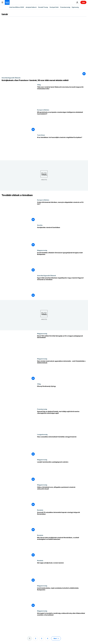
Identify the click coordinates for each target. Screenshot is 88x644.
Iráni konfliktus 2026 (17, 7)
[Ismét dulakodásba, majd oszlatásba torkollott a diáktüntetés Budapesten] (62, 597)
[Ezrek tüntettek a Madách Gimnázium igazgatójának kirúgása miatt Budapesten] (62, 262)
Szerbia (40, 225)
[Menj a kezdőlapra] (7, 2)
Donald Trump (43, 7)
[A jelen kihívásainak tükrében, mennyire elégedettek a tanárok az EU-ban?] (62, 212)
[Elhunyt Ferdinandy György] (62, 396)
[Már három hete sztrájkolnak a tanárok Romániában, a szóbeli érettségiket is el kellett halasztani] (62, 547)
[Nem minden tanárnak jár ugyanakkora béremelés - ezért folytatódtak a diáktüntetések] (62, 370)
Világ (39, 85)
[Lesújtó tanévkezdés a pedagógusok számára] (62, 471)
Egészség (75, 7)
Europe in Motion (43, 110)
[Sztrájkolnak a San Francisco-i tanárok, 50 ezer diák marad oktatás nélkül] (44, 80)
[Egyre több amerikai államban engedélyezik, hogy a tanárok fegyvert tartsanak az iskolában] (62, 287)
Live (83, 2)
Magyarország (42, 250)
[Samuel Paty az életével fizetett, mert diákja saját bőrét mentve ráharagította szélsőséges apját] (62, 421)
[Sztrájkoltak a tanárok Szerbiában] (62, 237)
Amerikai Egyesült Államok (11, 78)
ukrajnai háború (31, 7)
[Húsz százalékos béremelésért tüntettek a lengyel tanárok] (62, 446)
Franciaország (65, 7)
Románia (40, 510)
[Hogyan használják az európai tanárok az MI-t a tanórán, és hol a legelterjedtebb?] (62, 147)
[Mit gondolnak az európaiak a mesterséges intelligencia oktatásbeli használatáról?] (62, 122)
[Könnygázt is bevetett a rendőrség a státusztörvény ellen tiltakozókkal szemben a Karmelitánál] (62, 623)
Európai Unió (54, 7)
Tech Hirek (41, 135)
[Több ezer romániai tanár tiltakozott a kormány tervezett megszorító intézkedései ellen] (62, 96)
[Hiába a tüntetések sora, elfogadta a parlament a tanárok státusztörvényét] (62, 497)
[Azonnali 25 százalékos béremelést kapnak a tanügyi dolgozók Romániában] (62, 522)
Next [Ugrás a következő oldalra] (55, 638)
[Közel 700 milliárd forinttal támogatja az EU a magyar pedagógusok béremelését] (62, 345)
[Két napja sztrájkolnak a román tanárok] (62, 572)
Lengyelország (42, 434)
